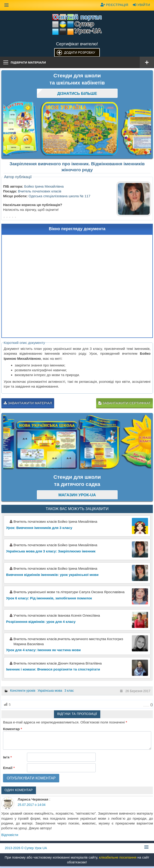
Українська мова (50, 691)
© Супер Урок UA (26, 848)
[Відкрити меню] (147, 62)
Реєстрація (114, 5)
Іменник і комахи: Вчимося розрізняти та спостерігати (53, 669)
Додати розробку (80, 52)
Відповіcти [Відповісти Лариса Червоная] (10, 835)
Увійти (141, 5)
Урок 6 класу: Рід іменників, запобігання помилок (49, 598)
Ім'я (7, 757)
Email (9, 768)
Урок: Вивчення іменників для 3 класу (39, 528)
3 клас (69, 691)
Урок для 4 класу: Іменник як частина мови (44, 650)
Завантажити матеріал (28, 403)
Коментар (12, 729)
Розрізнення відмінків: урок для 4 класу (41, 622)
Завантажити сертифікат (124, 403)
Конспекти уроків (23, 691)
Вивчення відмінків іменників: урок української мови (52, 575)
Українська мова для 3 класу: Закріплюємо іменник (51, 551)
